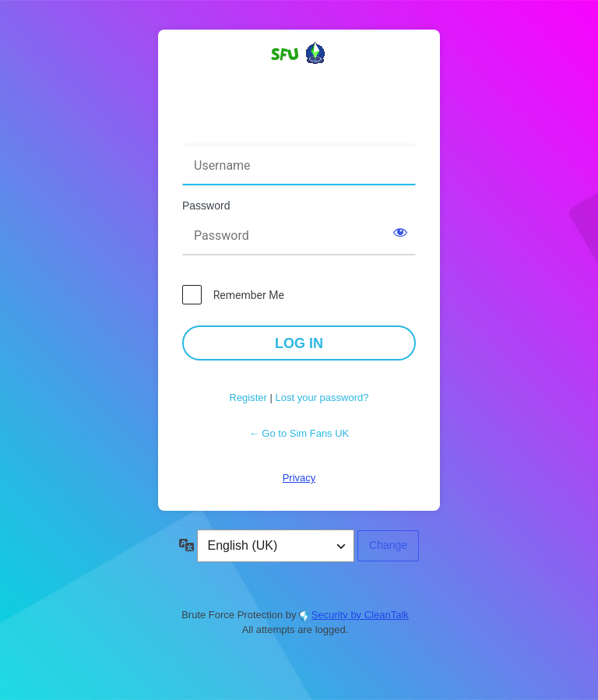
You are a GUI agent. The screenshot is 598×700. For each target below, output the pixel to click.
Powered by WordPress (299, 81)
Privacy (299, 478)
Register (248, 397)
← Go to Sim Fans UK (299, 433)
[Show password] (400, 232)
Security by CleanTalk (360, 615)
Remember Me (249, 295)
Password (206, 206)
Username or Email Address (255, 135)
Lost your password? (322, 397)
